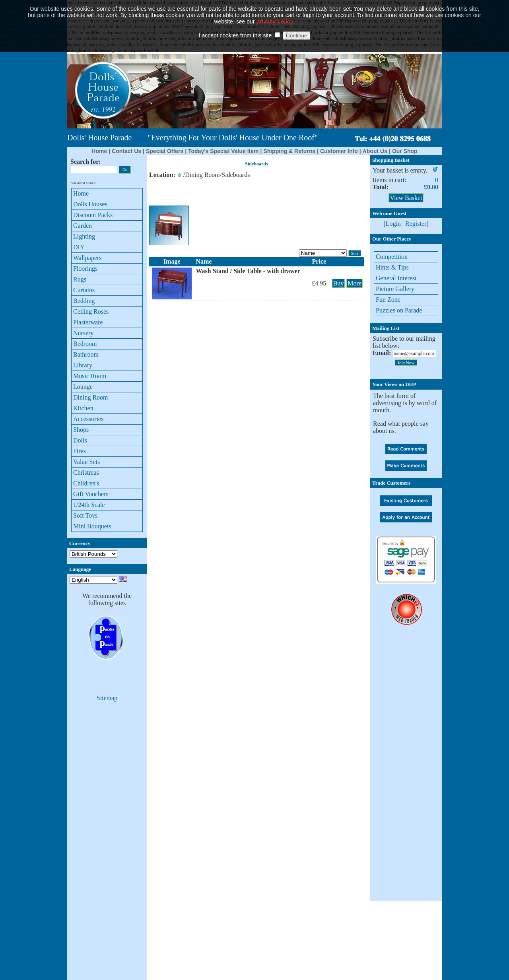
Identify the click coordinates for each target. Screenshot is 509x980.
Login (393, 224)
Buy (339, 283)
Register (416, 224)
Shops (81, 430)
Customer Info (339, 151)
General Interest (396, 278)
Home (99, 151)
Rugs (80, 279)
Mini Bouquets (92, 526)
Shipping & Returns (289, 151)
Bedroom (85, 344)
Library (83, 365)
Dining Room (91, 397)
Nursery (84, 333)
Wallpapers (87, 258)
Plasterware (88, 322)
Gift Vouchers (91, 494)
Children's (86, 483)
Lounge (83, 387)
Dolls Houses (90, 204)
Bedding (84, 301)
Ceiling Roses (91, 311)
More (355, 283)
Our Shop (405, 151)
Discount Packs (93, 215)
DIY (79, 247)
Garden (83, 226)
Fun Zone (388, 300)
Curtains (84, 290)
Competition (392, 257)
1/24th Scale (89, 505)
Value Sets (86, 462)
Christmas (86, 473)
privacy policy (275, 10)
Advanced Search (83, 183)
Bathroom (86, 354)
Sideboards (236, 175)
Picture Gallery (395, 289)
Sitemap (107, 698)
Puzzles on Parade (399, 310)
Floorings (85, 269)
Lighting (84, 236)
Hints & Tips (392, 267)
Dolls (80, 440)
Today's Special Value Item (223, 151)
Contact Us (126, 151)
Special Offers (165, 151)
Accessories (88, 419)
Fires (80, 451)
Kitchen (83, 408)
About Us (375, 151)
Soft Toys (85, 515)
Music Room (90, 376)
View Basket (406, 198)
